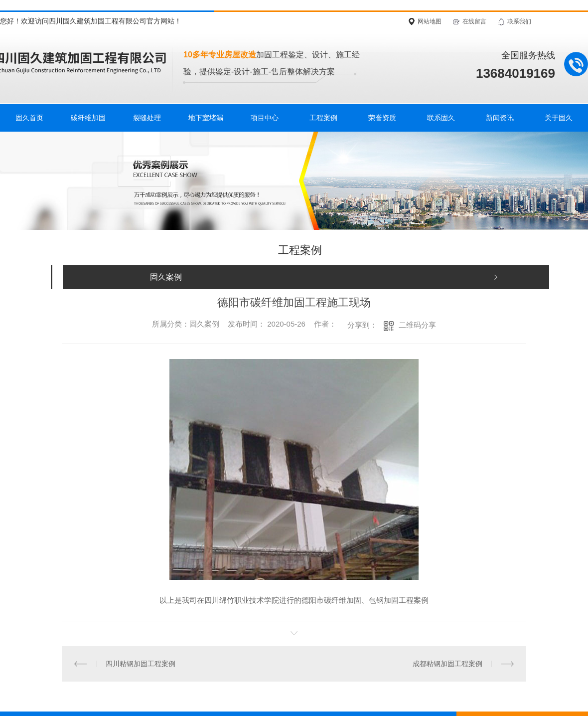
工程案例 (323, 118)
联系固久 (441, 118)
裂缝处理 (147, 118)
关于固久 (559, 118)
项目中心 (265, 118)
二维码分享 (417, 325)
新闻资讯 (500, 118)
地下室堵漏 (206, 118)
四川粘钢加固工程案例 (141, 664)
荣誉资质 (382, 118)
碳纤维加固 (88, 118)
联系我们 (519, 21)
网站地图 (430, 21)
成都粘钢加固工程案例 (447, 664)
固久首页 (29, 118)
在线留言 (474, 21)
